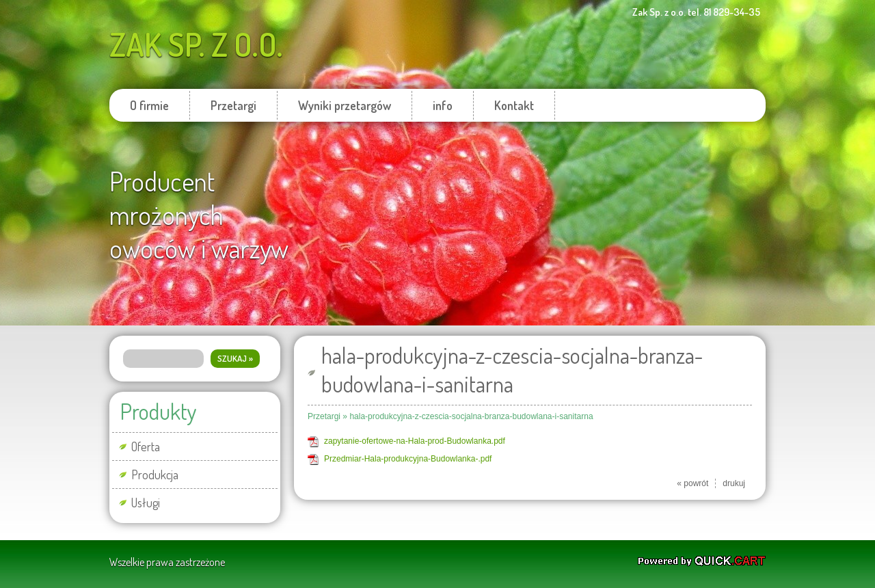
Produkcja (155, 475)
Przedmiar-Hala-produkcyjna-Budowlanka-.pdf (408, 459)
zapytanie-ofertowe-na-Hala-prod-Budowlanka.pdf (415, 441)
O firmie (149, 105)
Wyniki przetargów (345, 105)
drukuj (734, 483)
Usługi (146, 503)
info (443, 105)
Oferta (146, 446)
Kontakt (514, 105)
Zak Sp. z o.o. (196, 44)
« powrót (692, 483)
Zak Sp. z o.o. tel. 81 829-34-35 (696, 12)
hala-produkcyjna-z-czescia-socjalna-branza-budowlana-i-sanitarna (471, 416)
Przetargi (233, 105)
